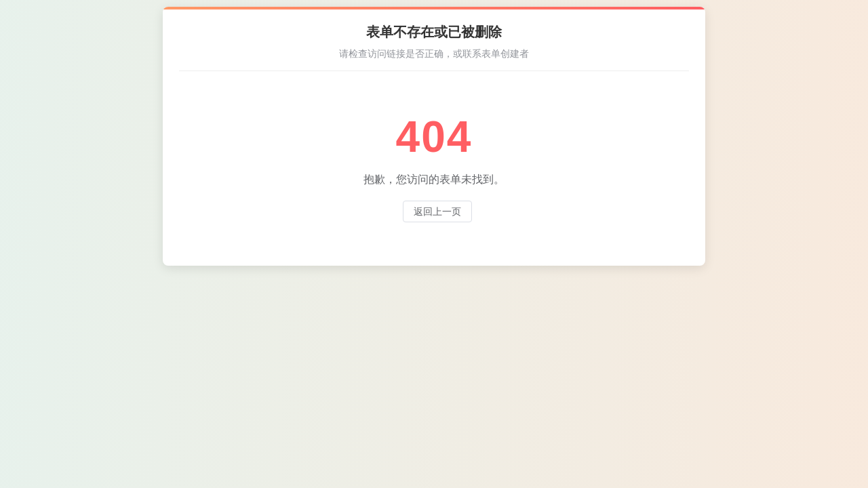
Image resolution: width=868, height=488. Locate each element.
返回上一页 (437, 211)
